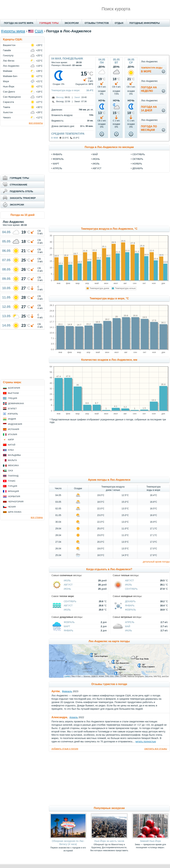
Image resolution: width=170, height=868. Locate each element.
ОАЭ (11, 471)
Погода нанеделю (149, 89)
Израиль (13, 414)
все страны (37, 517)
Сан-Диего (9, 92)
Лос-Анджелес (11, 66)
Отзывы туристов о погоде (109, 684)
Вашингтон (9, 45)
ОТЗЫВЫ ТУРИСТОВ (97, 23)
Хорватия (14, 496)
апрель (57, 168)
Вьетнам (13, 393)
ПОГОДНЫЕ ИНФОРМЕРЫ (145, 23)
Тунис (12, 481)
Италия (13, 434)
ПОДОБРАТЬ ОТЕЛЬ (21, 191)
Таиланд (13, 476)
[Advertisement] (109, 44)
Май (128, 626)
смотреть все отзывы (156, 749)
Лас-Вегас (9, 61)
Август (68, 585)
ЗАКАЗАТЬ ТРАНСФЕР (23, 198)
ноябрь (137, 164)
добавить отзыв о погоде (65, 749)
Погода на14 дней (149, 109)
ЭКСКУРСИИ (72, 23)
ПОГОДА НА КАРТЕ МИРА (19, 23)
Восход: (60, 97)
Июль (67, 580)
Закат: (78, 97)
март (56, 164)
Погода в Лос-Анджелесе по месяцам (109, 147)
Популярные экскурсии (109, 808)
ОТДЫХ (119, 23)
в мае (55, 138)
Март (67, 626)
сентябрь (139, 154)
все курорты (36, 123)
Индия (12, 419)
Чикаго (7, 117)
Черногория (16, 502)
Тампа (7, 107)
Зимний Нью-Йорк (150, 841)
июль (96, 164)
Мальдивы (14, 455)
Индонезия (15, 424)
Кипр (11, 440)
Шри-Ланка (15, 512)
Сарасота (8, 102)
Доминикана (16, 403)
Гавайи (7, 50)
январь (58, 154)
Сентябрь (131, 589)
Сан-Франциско (12, 97)
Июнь (67, 589)
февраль (58, 159)
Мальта (12, 460)
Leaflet (67, 676)
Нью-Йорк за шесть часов (109, 841)
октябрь (138, 159)
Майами (8, 71)
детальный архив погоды (156, 562)
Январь (130, 605)
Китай (12, 445)
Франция (13, 491)
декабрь (138, 168)
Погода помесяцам (149, 128)
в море (152, 70)
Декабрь (130, 601)
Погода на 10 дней (22, 215)
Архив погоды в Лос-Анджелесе (109, 480)
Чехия (12, 507)
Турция (13, 486)
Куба (11, 450)
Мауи (6, 81)
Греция (13, 398)
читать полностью (146, 741)
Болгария (14, 388)
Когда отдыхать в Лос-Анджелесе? (109, 569)
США (39, 31)
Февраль (130, 610)
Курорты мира (13, 31)
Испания (14, 429)
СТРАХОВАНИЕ (19, 185)
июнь (96, 159)
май (95, 154)
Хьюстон (8, 112)
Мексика (13, 465)
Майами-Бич (10, 76)
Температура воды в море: (66, 90)
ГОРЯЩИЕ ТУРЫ (49, 23)
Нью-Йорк (9, 86)
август (97, 168)
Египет (12, 409)
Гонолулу (8, 55)
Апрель (130, 622)
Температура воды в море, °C (109, 298)
